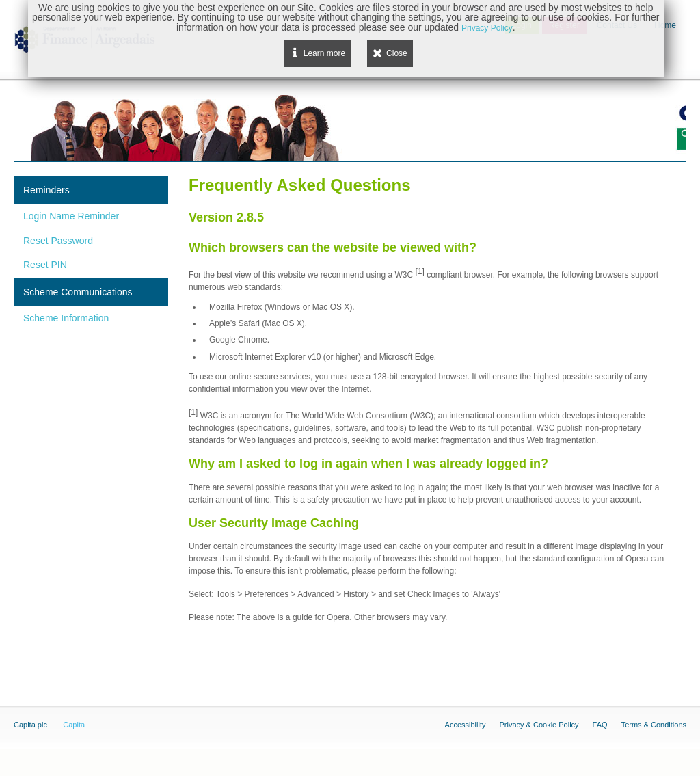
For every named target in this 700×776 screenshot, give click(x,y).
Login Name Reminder (71, 216)
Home (665, 25)
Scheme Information (66, 318)
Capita (74, 725)
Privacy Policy (487, 28)
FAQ (600, 725)
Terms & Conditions (654, 725)
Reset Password (58, 241)
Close (397, 53)
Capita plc (30, 725)
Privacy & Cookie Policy (539, 725)
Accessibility (466, 725)
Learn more (324, 53)
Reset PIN (45, 265)
